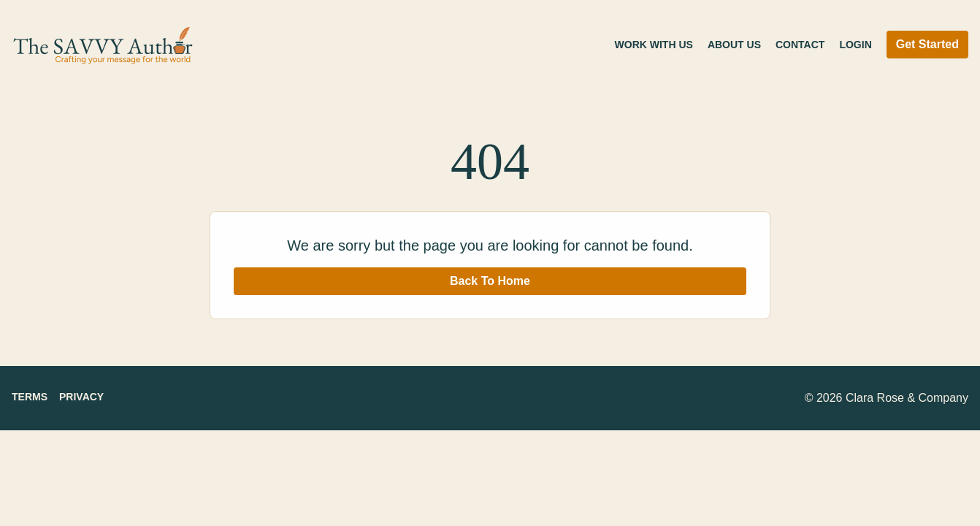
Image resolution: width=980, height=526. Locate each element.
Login (855, 45)
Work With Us (654, 45)
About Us (734, 45)
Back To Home (490, 281)
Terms (30, 397)
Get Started (927, 44)
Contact (800, 45)
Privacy (81, 397)
